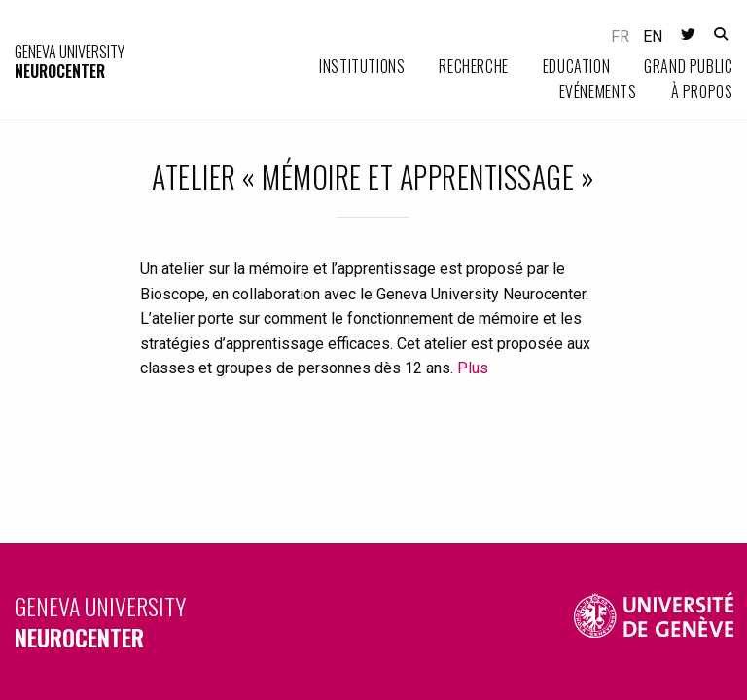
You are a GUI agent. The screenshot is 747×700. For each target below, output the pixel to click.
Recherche (473, 66)
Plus (473, 368)
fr (620, 36)
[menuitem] (345, 67)
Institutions (362, 66)
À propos (702, 91)
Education (576, 66)
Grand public (688, 66)
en (653, 36)
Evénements (598, 91)
